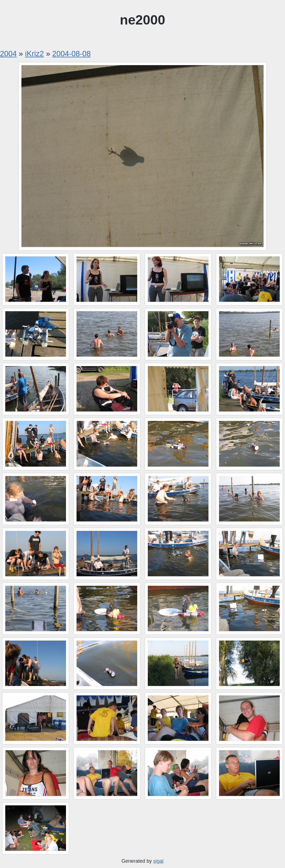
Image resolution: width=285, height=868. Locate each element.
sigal (159, 861)
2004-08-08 (72, 54)
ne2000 (143, 20)
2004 (8, 54)
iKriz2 (35, 54)
